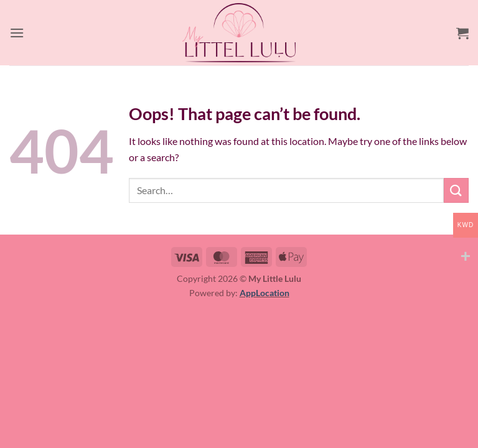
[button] (17, 33)
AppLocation (265, 293)
